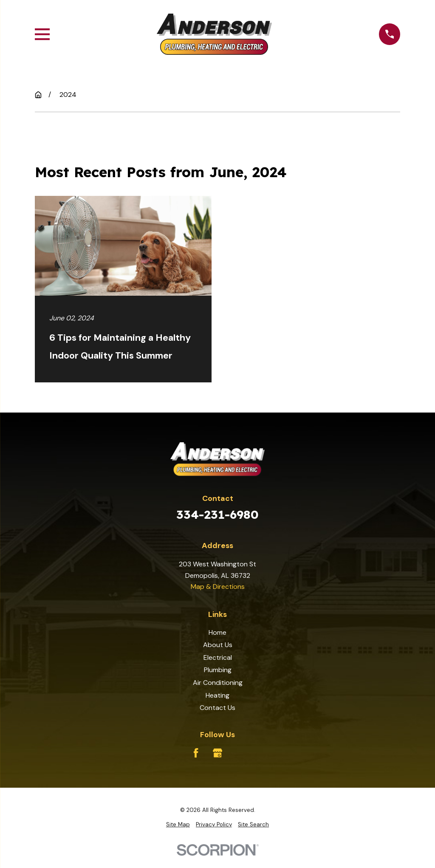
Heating (217, 695)
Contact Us (217, 708)
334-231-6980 (217, 514)
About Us (218, 645)
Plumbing (218, 670)
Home (217, 632)
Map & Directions (218, 587)
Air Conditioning (218, 683)
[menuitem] (178, 825)
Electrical (218, 657)
